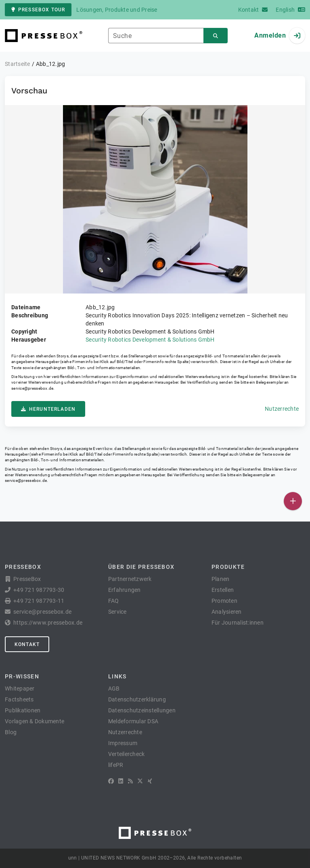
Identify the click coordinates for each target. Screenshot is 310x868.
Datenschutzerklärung (137, 699)
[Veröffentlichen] (293, 501)
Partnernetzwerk (130, 579)
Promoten (224, 601)
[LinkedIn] (121, 781)
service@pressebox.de (32, 388)
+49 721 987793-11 (39, 601)
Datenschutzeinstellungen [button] (142, 710)
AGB (114, 688)
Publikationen (23, 710)
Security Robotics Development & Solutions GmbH (150, 340)
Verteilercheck (127, 754)
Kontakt (27, 644)
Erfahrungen (125, 590)
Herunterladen (48, 409)
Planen (221, 579)
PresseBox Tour (38, 10)
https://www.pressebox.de (48, 623)
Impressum (123, 743)
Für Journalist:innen (238, 623)
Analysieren (227, 612)
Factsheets (19, 699)
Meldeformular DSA (133, 721)
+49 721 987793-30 (39, 590)
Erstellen (223, 590)
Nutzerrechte (282, 409)
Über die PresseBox (141, 567)
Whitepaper (20, 688)
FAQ (114, 601)
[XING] (150, 781)
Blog (11, 732)
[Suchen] (216, 36)
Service (117, 612)
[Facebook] (111, 781)
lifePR (116, 765)
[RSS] (130, 781)
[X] (140, 781)
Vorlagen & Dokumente (35, 721)
